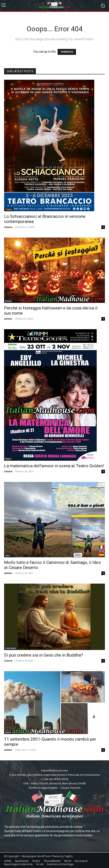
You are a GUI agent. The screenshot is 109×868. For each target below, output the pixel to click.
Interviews (11, 648)
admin (8, 319)
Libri (8, 555)
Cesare (8, 227)
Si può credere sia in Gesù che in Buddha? (44, 655)
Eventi (8, 301)
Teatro (9, 209)
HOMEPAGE (67, 52)
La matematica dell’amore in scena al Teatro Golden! (54, 466)
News (8, 459)
